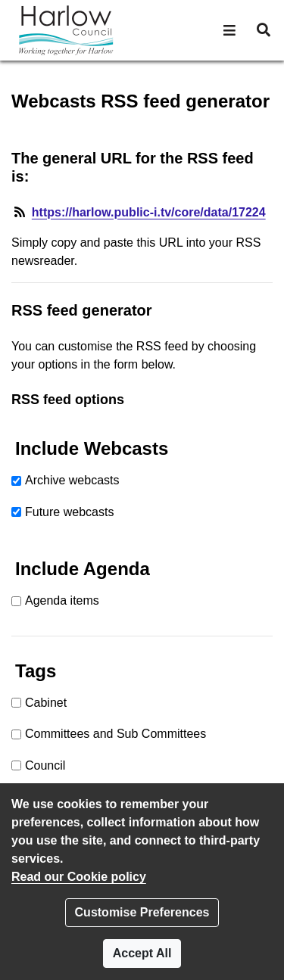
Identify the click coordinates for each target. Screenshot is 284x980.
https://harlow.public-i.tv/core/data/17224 (149, 212)
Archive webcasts (72, 480)
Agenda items (62, 600)
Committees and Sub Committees (115, 734)
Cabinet (46, 703)
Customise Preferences (142, 912)
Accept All (142, 953)
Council (45, 765)
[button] (230, 30)
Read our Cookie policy (79, 877)
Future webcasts (69, 512)
